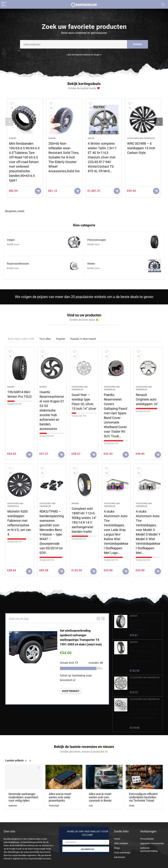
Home (117, 839)
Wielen (91, 138)
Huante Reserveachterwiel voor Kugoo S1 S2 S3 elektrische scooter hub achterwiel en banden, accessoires (52, 410)
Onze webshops (122, 853)
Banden (13, 138)
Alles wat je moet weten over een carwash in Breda (100, 797)
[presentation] (9, 122)
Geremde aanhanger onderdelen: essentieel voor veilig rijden (23, 797)
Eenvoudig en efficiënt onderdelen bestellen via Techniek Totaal (143, 797)
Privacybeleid (147, 839)
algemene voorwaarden (152, 843)
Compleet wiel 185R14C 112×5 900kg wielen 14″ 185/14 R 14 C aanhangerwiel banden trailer (144, 656)
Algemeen (13, 806)
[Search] (163, 4)
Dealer (132, 806)
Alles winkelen (121, 843)
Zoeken (137, 46)
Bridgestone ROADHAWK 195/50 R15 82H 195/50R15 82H (144, 625)
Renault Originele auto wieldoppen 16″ (147, 399)
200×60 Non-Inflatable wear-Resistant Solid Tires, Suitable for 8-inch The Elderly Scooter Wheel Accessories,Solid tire (64, 157)
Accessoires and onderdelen (141, 138)
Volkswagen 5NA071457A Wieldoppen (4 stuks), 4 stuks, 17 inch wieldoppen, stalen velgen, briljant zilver (145, 713)
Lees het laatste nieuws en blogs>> (84, 57)
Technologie (54, 806)
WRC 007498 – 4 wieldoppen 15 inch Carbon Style (141, 148)
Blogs (117, 848)
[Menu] (4, 4)
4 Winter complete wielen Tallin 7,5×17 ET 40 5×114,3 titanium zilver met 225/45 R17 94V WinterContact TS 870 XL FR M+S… (102, 157)
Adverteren (120, 857)
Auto (91, 806)
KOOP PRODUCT (38, 191)
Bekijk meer (13, 244)
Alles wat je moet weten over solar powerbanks (60, 797)
